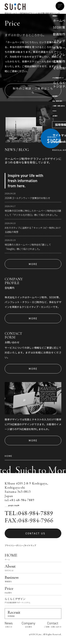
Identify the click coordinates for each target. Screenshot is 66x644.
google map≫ (14, 505)
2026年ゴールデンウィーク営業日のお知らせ (27, 198)
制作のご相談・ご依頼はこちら (33, 90)
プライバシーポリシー (14, 545)
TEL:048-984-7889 (29, 514)
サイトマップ (30, 545)
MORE (33, 264)
